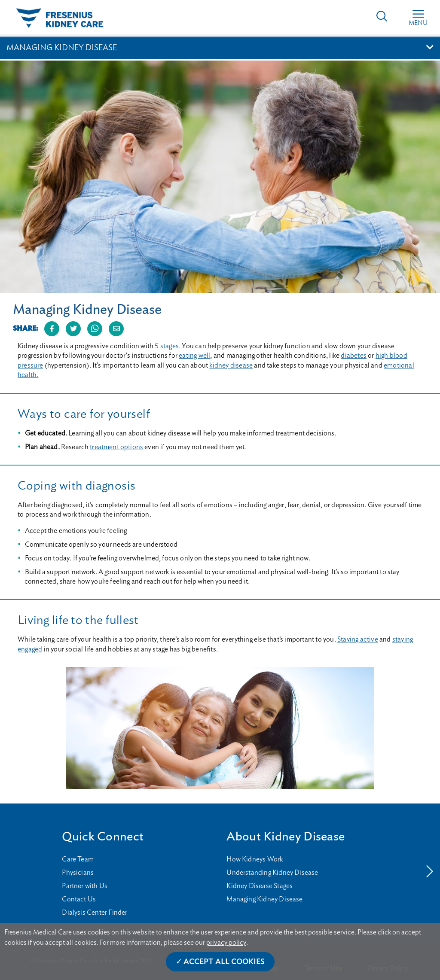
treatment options (116, 447)
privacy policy (226, 943)
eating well (194, 356)
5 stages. (168, 346)
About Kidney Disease (286, 837)
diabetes (354, 356)
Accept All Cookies (224, 962)
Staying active (358, 639)
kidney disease (231, 365)
